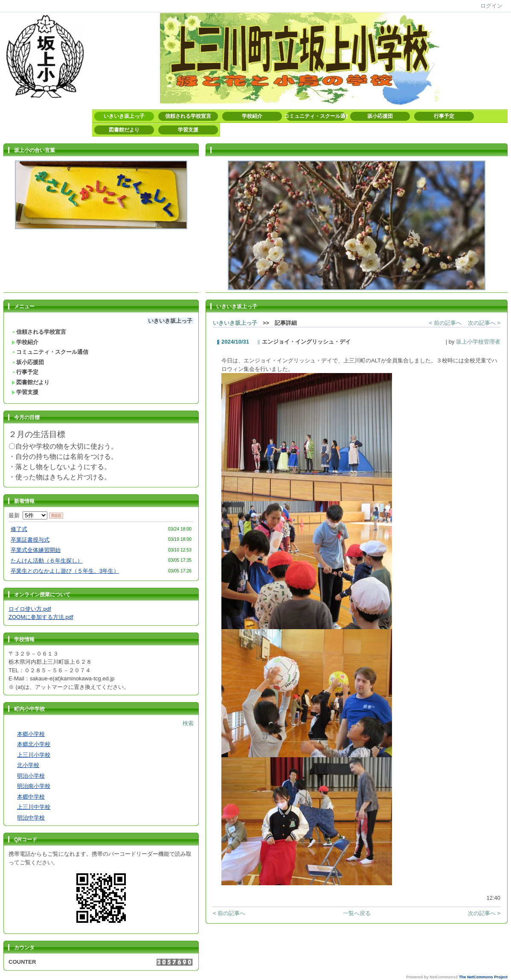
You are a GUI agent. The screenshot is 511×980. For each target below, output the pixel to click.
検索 (188, 723)
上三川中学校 (34, 807)
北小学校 (28, 765)
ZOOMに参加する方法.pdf (41, 617)
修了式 (19, 529)
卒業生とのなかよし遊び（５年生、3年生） (65, 571)
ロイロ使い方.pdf (30, 609)
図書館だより (124, 130)
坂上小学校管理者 (478, 342)
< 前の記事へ (445, 323)
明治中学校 (31, 818)
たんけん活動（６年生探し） (47, 561)
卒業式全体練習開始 (36, 550)
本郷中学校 (31, 797)
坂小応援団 (380, 116)
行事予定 (444, 116)
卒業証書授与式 (30, 540)
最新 (28, 515)
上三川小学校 (34, 755)
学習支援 (188, 130)
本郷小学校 (31, 734)
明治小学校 (31, 776)
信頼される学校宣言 (188, 116)
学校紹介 (252, 116)
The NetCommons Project (483, 977)
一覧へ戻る (357, 913)
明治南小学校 (34, 786)
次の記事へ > (484, 323)
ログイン (491, 6)
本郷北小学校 (34, 744)
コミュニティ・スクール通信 (316, 116)
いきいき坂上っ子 (124, 116)
